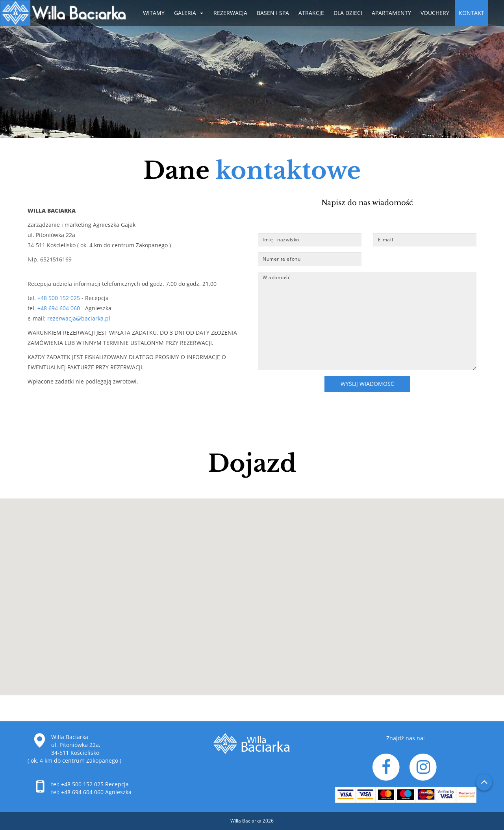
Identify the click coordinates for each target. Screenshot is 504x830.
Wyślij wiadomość (367, 384)
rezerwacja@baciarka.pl (79, 318)
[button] (252, 591)
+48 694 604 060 (58, 308)
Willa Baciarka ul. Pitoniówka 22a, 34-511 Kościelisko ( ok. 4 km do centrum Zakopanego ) (74, 749)
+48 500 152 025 (59, 298)
